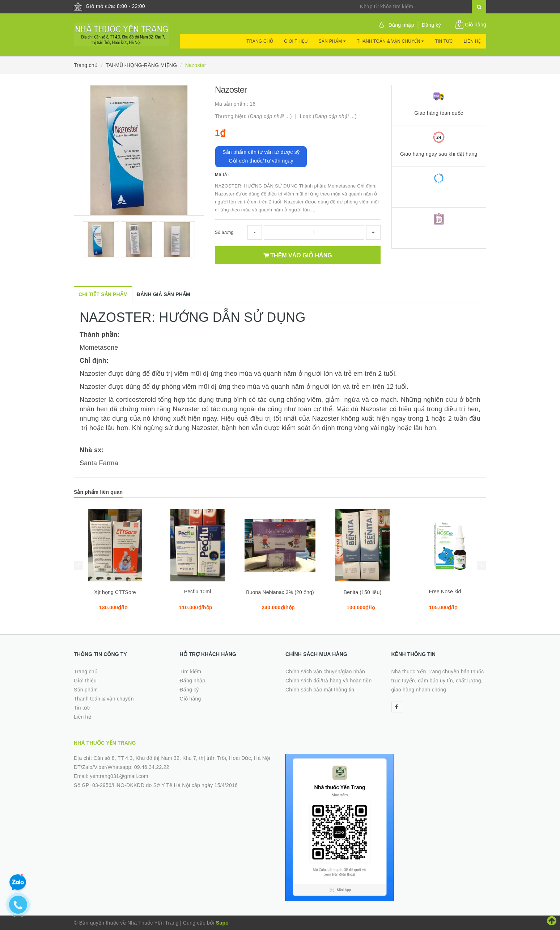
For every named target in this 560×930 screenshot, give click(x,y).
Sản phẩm (332, 41)
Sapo (222, 923)
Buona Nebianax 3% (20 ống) (280, 592)
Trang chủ (260, 41)
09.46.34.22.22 (152, 767)
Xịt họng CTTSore (115, 592)
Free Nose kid (445, 592)
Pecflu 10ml (198, 592)
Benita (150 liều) (363, 592)
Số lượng (224, 232)
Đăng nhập (401, 25)
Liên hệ (472, 41)
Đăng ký (431, 25)
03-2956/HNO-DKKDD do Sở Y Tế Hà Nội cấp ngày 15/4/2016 (165, 785)
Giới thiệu (296, 41)
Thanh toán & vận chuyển (390, 41)
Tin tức (444, 41)
